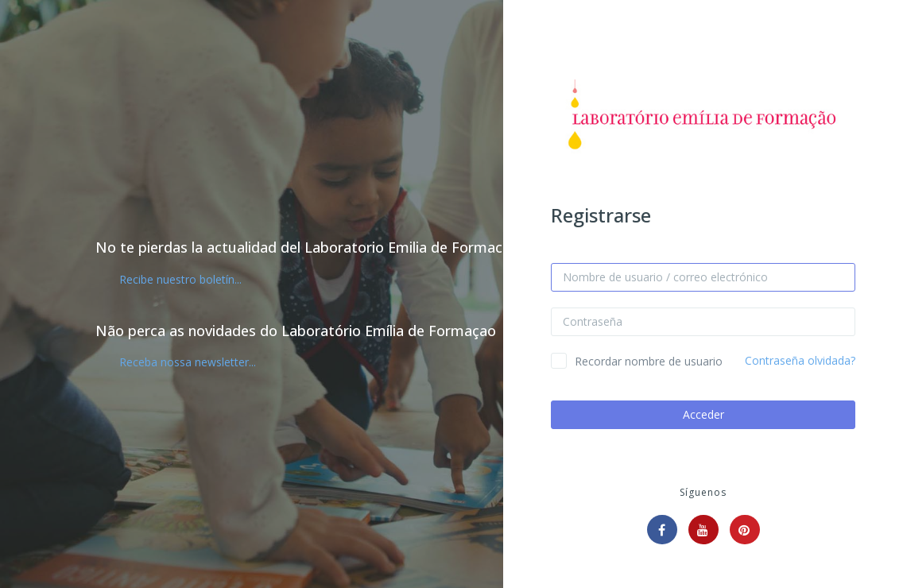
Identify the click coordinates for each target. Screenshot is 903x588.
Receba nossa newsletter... (188, 362)
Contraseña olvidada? (800, 360)
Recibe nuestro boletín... (180, 279)
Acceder (703, 414)
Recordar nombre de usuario (649, 361)
